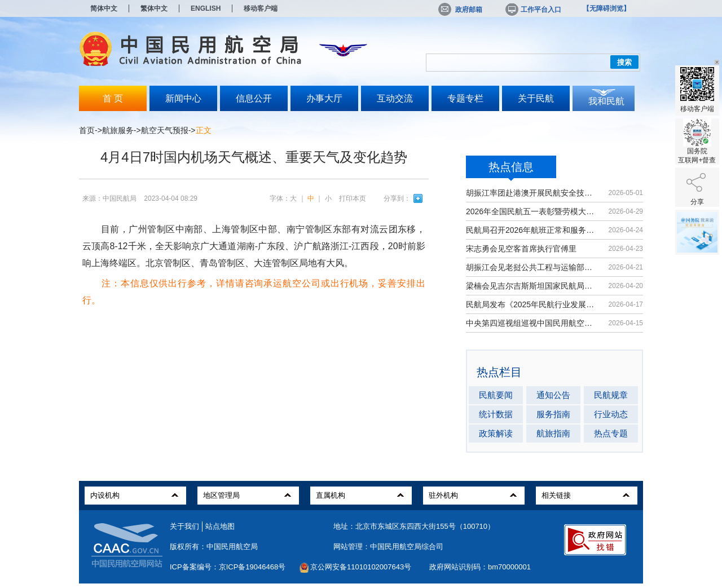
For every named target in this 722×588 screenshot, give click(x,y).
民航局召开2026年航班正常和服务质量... (532, 230)
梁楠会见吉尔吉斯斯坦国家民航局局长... (532, 286)
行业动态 (611, 414)
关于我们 (184, 526)
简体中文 (104, 8)
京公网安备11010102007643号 (361, 567)
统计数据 (496, 414)
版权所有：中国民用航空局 (214, 547)
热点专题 (611, 433)
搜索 (624, 62)
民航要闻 (496, 395)
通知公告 (553, 395)
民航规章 (611, 395)
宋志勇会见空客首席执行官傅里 (521, 249)
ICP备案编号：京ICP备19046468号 (228, 567)
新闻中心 (183, 98)
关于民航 (536, 98)
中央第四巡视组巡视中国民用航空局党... (532, 323)
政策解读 (496, 433)
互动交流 (395, 98)
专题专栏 (465, 98)
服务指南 (553, 414)
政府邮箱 (460, 10)
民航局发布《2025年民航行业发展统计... (532, 304)
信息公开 (254, 98)
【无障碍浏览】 (606, 8)
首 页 (113, 98)
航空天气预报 (165, 130)
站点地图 (220, 526)
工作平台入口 (532, 10)
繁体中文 (154, 8)
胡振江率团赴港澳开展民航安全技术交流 (532, 193)
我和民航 (606, 101)
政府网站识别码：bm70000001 (480, 567)
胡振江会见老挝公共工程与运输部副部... (532, 267)
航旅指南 (553, 433)
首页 (87, 130)
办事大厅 (324, 98)
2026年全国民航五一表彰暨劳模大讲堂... (532, 211)
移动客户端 (261, 8)
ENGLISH (206, 8)
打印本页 (353, 198)
